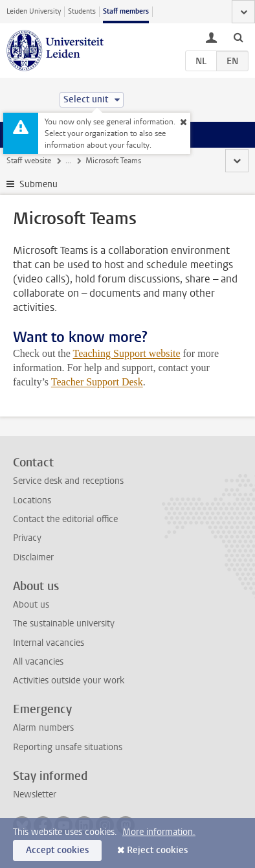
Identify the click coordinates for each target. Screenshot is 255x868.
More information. (159, 832)
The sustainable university (64, 623)
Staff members (126, 11)
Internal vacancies (49, 643)
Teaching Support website (127, 353)
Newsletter (35, 794)
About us (31, 605)
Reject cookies (157, 850)
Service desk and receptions (68, 481)
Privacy (27, 538)
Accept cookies (57, 850)
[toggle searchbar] (238, 37)
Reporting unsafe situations (68, 747)
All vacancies (38, 662)
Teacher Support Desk (97, 382)
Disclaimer (33, 557)
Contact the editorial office (65, 519)
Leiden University (34, 11)
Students (82, 11)
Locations (32, 500)
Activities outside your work (69, 680)
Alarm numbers (43, 728)
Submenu (39, 184)
